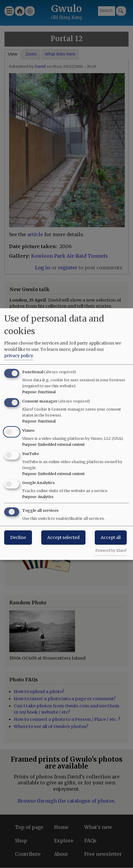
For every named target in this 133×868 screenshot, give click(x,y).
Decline (18, 537)
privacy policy (19, 356)
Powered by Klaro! (111, 551)
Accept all (111, 537)
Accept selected (63, 537)
